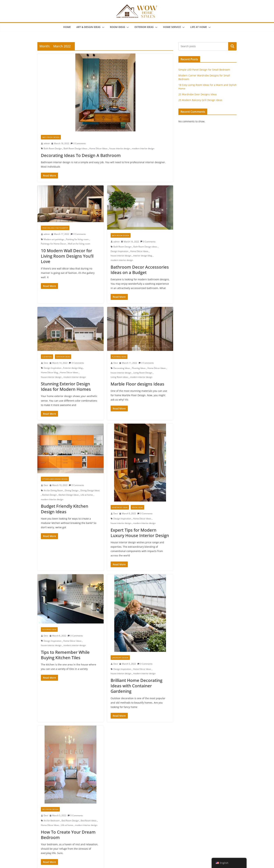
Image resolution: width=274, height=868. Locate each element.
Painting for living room (77, 239)
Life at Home (199, 27)
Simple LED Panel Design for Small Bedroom (204, 70)
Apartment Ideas (120, 507)
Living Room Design (143, 373)
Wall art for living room (79, 244)
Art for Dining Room (53, 490)
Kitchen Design (49, 495)
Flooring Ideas (119, 357)
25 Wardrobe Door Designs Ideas (198, 94)
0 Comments (78, 143)
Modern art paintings (54, 239)
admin (47, 143)
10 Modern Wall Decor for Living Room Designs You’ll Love (67, 256)
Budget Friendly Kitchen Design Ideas (65, 509)
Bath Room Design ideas (75, 148)
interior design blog (143, 256)
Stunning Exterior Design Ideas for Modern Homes (66, 386)
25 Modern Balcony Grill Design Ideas (200, 100)
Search (232, 46)
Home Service (172, 27)
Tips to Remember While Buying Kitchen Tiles (65, 655)
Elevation (47, 357)
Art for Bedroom (52, 821)
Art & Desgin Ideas (88, 27)
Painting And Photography (55, 228)
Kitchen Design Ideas (69, 495)
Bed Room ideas (89, 821)
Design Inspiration (119, 251)
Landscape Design (120, 658)
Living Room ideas (119, 377)
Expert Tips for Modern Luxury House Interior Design (140, 533)
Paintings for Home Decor (53, 244)
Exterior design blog (73, 368)
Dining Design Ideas (90, 490)
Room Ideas (118, 27)
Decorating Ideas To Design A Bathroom (81, 155)
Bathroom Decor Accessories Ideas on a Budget (140, 270)
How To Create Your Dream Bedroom (68, 835)
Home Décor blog (49, 372)
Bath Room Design (51, 137)
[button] (102, 27)
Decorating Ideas (122, 368)
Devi (46, 363)
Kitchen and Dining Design (55, 479)
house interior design (120, 148)
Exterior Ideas (144, 27)
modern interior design (143, 148)
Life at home (87, 495)
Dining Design (72, 490)
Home (67, 27)
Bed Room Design (50, 809)
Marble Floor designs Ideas (137, 384)
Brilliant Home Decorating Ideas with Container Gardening (136, 686)
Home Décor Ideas (98, 148)
